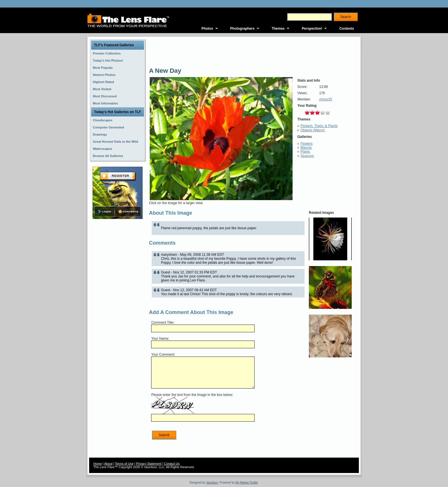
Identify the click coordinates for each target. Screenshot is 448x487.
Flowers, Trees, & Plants (319, 126)
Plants (305, 152)
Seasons (307, 156)
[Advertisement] (118, 310)
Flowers (307, 144)
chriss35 (326, 99)
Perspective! (312, 29)
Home (98, 464)
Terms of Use (124, 464)
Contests (347, 29)
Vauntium (212, 483)
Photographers (242, 29)
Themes (278, 29)
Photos (207, 29)
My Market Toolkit (247, 483)
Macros (306, 148)
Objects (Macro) (313, 130)
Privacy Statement (149, 464)
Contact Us (172, 464)
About (108, 464)
